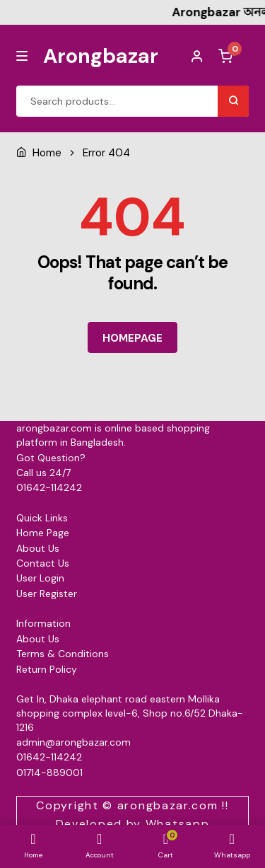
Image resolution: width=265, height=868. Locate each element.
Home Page (43, 533)
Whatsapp (178, 824)
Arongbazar (101, 56)
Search (233, 101)
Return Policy (47, 669)
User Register (47, 594)
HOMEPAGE (132, 338)
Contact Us (43, 563)
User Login (40, 578)
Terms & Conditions (63, 654)
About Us (38, 548)
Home (47, 153)
